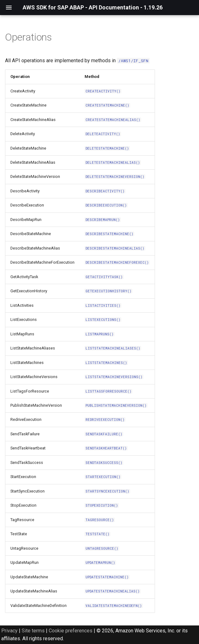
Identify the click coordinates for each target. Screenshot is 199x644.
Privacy (9, 631)
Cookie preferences (71, 631)
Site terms (33, 631)
